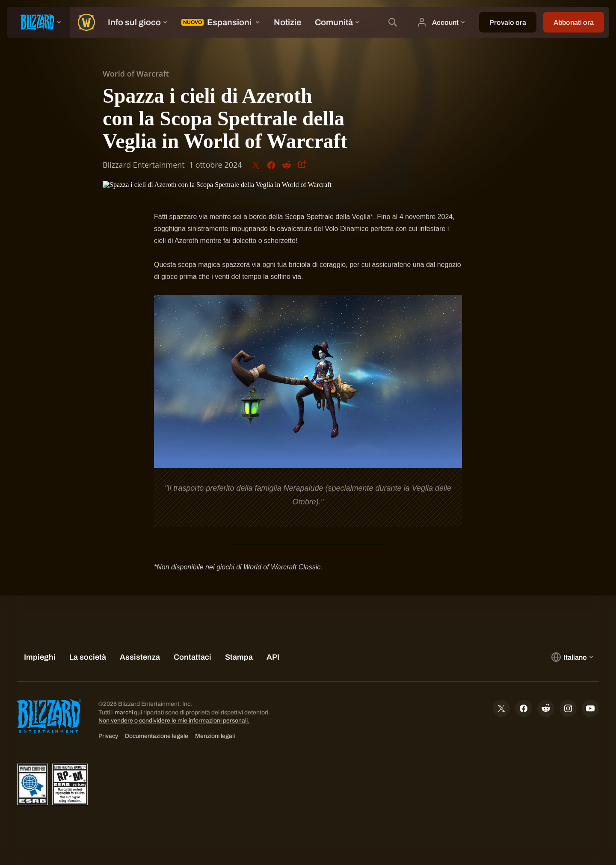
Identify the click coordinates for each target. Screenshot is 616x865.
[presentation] (38, 22)
